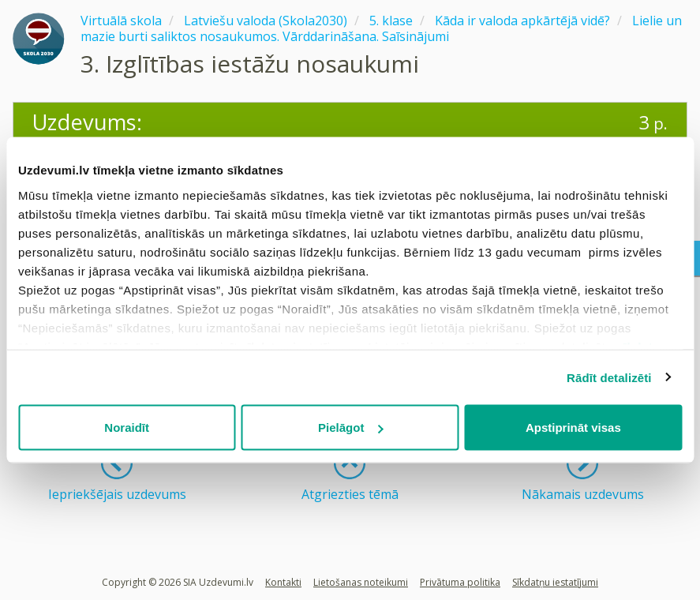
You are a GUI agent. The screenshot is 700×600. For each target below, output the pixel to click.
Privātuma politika (460, 582)
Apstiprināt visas (573, 427)
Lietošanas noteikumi (361, 582)
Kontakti (283, 582)
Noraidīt (127, 427)
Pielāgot (350, 427)
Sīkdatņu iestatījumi (555, 582)
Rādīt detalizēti (609, 377)
